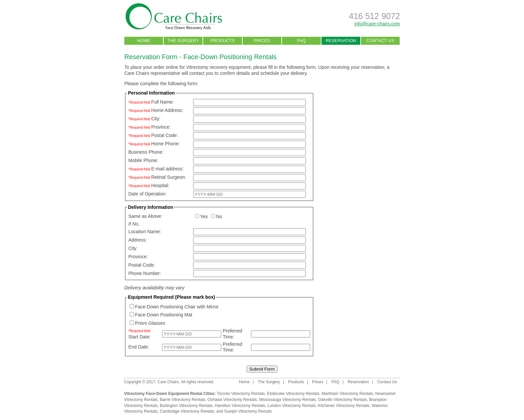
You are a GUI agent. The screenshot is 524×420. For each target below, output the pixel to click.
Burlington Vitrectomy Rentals (186, 406)
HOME (144, 41)
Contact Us (387, 382)
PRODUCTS (223, 41)
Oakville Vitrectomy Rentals (343, 400)
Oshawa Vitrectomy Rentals (232, 400)
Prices (318, 382)
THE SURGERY (183, 41)
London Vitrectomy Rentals (292, 406)
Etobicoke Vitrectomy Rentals (293, 394)
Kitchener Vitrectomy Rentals (344, 406)
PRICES (262, 41)
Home (244, 382)
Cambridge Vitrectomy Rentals (187, 411)
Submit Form (262, 369)
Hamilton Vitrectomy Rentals (240, 406)
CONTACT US (380, 41)
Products (296, 382)
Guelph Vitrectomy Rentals (248, 411)
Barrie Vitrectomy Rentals (182, 400)
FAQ (301, 41)
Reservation (358, 382)
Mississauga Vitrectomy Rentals (287, 400)
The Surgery (269, 382)
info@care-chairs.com (377, 24)
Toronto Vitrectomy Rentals (241, 394)
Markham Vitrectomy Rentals (347, 394)
